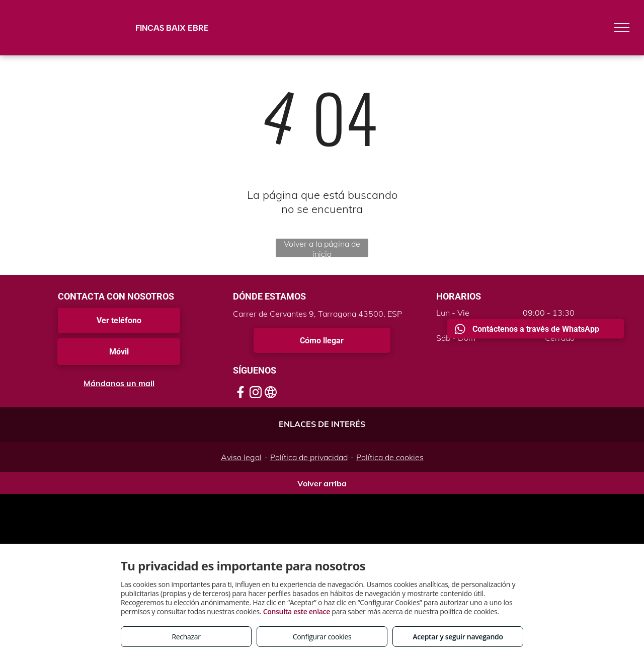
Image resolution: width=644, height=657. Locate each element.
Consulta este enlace (297, 611)
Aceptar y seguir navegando (458, 637)
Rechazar (186, 637)
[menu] (622, 28)
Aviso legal (241, 457)
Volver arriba (322, 483)
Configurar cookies (322, 637)
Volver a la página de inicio (322, 248)
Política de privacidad (309, 457)
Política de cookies (390, 457)
